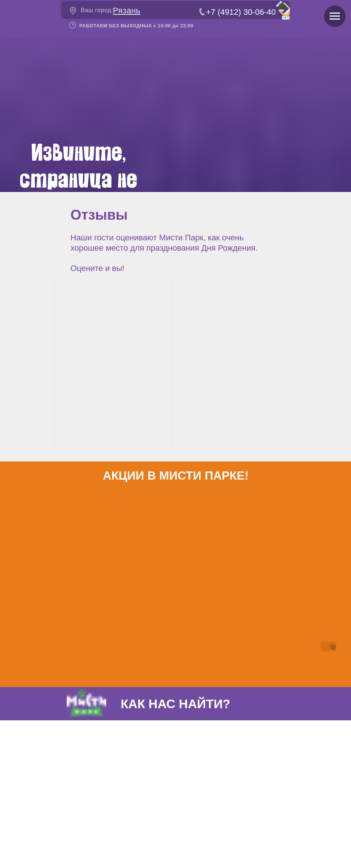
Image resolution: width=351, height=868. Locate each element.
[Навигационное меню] (335, 16)
